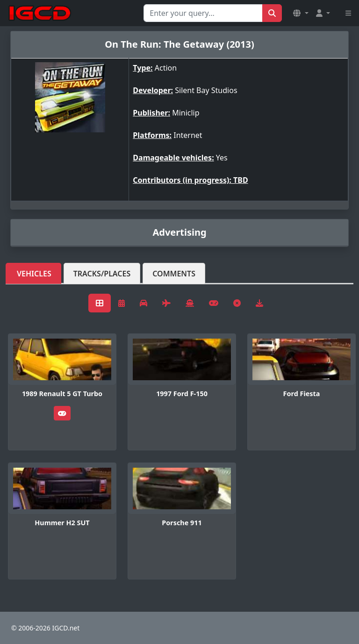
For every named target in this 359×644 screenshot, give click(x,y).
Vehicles (34, 274)
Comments (174, 274)
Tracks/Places (102, 274)
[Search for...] (203, 13)
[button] (301, 13)
